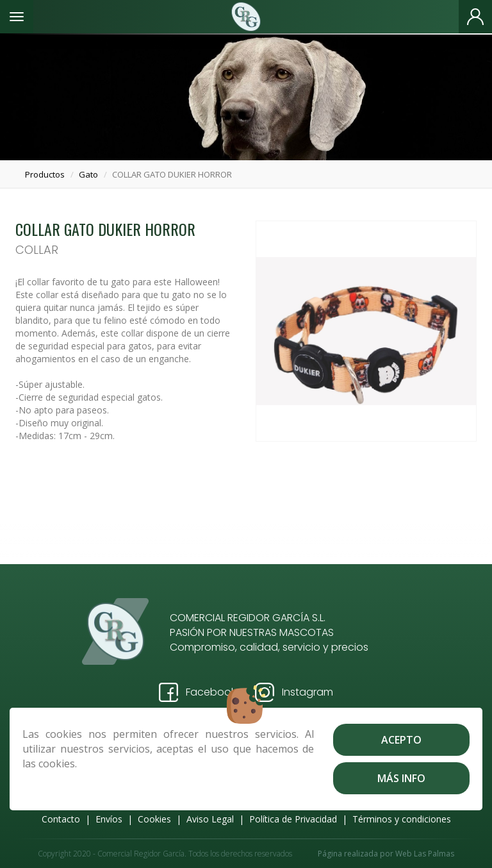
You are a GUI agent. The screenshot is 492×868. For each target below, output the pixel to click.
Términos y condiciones (402, 819)
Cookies (154, 819)
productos (45, 174)
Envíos (109, 819)
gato (88, 174)
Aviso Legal (210, 819)
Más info (401, 778)
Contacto (61, 819)
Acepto (401, 740)
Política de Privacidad (293, 819)
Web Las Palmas (425, 854)
